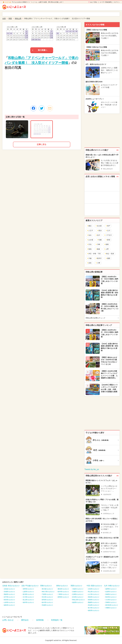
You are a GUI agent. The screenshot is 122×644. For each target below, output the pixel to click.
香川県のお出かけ (94, 608)
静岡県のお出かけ (63, 597)
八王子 (90, 231)
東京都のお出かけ (47, 589)
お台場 (90, 240)
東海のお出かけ (62, 586)
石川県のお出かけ (28, 597)
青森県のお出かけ (9, 594)
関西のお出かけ (76, 586)
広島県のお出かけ (94, 589)
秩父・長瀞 (109, 254)
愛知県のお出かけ (63, 589)
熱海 (89, 249)
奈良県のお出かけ (78, 597)
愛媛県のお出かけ (94, 602)
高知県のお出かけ (94, 605)
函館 (108, 258)
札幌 (99, 240)
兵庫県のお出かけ (78, 594)
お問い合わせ (8, 620)
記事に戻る (42, 144)
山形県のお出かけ (9, 602)
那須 (99, 231)
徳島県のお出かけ (94, 610)
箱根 (106, 244)
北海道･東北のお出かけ (11, 586)
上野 (106, 249)
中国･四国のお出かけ (94, 586)
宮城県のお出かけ (9, 592)
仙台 (89, 235)
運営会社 (25, 620)
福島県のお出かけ (9, 605)
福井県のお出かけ (28, 602)
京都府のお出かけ (78, 592)
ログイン (117, 2)
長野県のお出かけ (28, 589)
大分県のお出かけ (111, 600)
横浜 (89, 226)
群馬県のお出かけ (47, 600)
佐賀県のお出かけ (111, 592)
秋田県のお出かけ (9, 600)
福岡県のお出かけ (111, 589)
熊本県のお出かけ (111, 597)
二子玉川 (108, 235)
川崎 (98, 244)
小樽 (98, 263)
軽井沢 (99, 258)
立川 (108, 231)
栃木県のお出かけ (47, 602)
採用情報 (40, 620)
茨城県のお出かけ (47, 605)
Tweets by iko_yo (92, 469)
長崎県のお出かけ (111, 594)
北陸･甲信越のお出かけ (30, 586)
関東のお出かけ (46, 586)
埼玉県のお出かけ (47, 597)
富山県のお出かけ (28, 600)
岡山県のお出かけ (94, 592)
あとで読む (94, 2)
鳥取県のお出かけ (94, 597)
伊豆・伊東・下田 (94, 254)
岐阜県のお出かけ (63, 592)
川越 (89, 258)
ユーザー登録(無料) (106, 2)
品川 (98, 235)
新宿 (108, 240)
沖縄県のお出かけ (111, 608)
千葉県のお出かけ (47, 594)
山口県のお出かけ (94, 594)
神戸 (108, 226)
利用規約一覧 (57, 620)
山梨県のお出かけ (28, 592)
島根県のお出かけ (94, 600)
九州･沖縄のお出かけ (112, 586)
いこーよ (8, 2)
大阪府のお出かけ (78, 589)
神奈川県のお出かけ (48, 592)
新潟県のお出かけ (28, 594)
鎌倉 (98, 249)
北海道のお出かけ (9, 589)
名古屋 (99, 226)
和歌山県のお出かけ (78, 600)
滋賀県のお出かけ (78, 602)
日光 (89, 244)
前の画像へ (43, 50)
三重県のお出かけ (63, 594)
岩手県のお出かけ (9, 597)
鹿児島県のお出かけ (112, 605)
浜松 (89, 263)
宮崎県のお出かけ (111, 602)
